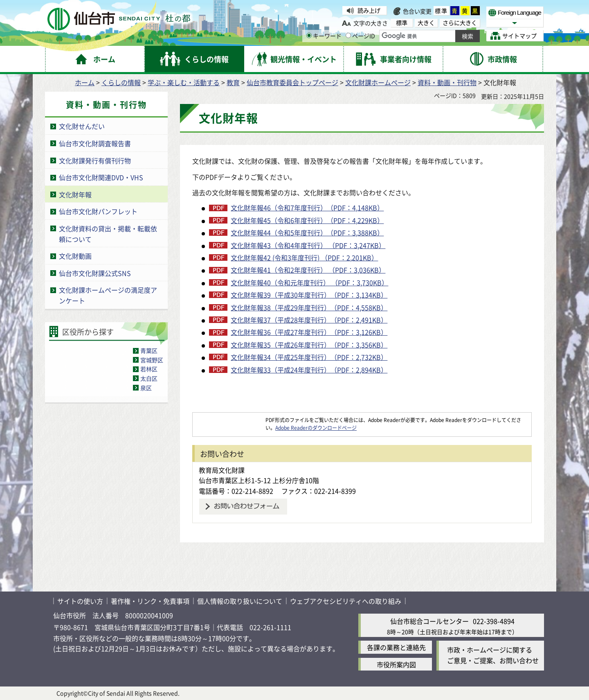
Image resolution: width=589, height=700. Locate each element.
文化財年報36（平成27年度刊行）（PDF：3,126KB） (309, 332)
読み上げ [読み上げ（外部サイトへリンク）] (369, 10)
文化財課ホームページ (378, 82)
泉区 (146, 388)
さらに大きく (460, 23)
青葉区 (149, 350)
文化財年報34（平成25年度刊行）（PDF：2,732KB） (309, 357)
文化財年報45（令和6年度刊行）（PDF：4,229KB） (307, 220)
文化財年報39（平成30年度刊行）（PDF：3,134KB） (309, 295)
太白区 (149, 378)
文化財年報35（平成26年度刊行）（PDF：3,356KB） (309, 345)
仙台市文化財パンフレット (98, 211)
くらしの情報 (121, 82)
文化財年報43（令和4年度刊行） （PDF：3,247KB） (308, 245)
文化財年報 (75, 194)
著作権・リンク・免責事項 (150, 601)
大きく (426, 23)
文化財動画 (75, 256)
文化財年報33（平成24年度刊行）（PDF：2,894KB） (309, 370)
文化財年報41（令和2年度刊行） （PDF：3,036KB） (308, 270)
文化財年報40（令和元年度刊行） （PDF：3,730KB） (309, 282)
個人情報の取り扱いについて (240, 601)
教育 (233, 82)
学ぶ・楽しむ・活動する (184, 82)
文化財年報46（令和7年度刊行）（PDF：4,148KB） (307, 208)
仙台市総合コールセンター (429, 621)
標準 (441, 11)
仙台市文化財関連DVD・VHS (101, 177)
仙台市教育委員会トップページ (292, 82)
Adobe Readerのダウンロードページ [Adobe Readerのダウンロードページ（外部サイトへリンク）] (316, 428)
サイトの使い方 (80, 601)
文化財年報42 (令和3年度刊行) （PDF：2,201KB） (304, 257)
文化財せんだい (82, 126)
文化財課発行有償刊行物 (95, 160)
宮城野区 (152, 360)
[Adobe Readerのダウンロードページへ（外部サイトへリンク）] (229, 420)
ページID (360, 36)
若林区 (149, 369)
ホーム (85, 82)
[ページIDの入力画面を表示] (348, 35)
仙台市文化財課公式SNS (95, 273)
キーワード (324, 36)
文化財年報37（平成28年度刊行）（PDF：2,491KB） (309, 320)
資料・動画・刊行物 (447, 82)
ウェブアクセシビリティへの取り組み (346, 601)
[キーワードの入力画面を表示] (309, 35)
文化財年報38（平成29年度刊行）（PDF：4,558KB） (309, 307)
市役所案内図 (396, 664)
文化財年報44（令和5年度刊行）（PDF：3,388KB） (307, 233)
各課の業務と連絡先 (396, 647)
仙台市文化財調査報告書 (95, 143)
